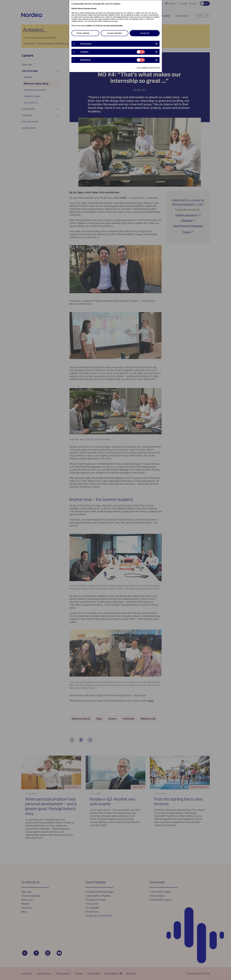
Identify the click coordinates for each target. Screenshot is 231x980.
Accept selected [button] (115, 33)
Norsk (80, 9)
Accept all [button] (145, 33)
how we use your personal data (109, 26)
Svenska (87, 9)
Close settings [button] (83, 33)
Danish (74, 9)
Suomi (94, 9)
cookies (89, 26)
